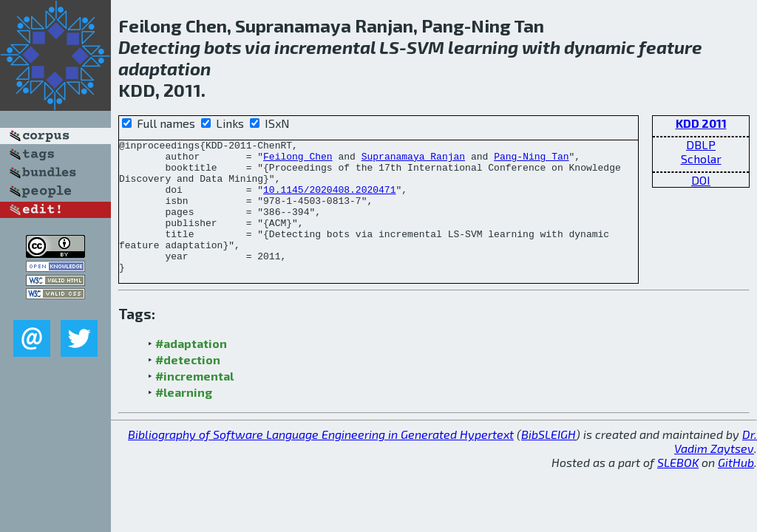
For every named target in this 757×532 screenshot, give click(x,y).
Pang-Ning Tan (531, 160)
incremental (325, 47)
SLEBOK (678, 489)
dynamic (600, 47)
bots (223, 47)
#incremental (194, 402)
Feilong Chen (298, 160)
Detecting (159, 47)
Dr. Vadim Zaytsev (716, 468)
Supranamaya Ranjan (413, 160)
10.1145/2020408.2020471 (329, 200)
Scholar (701, 158)
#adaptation (191, 370)
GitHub (736, 489)
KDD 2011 (701, 123)
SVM (425, 47)
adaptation (164, 68)
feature (671, 47)
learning (483, 47)
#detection (188, 386)
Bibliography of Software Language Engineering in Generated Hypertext (321, 461)
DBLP (701, 144)
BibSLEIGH (549, 461)
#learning (184, 419)
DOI (701, 180)
